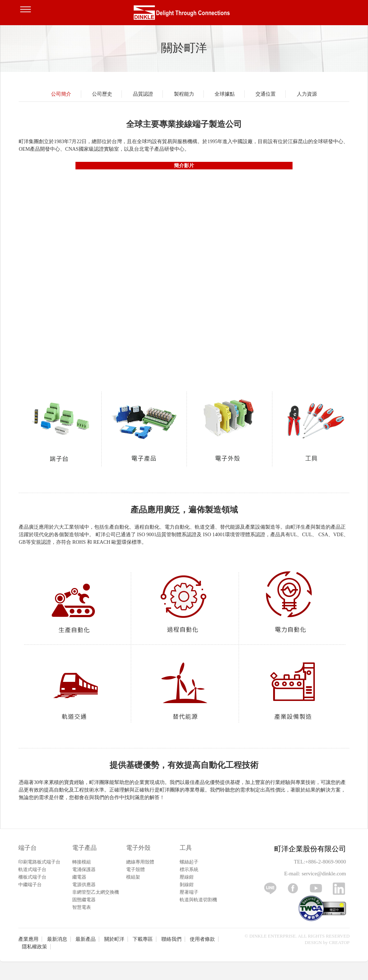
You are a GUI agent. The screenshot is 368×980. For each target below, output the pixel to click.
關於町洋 (114, 939)
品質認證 (143, 94)
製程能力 (184, 94)
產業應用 (28, 939)
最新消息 (57, 939)
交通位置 (266, 94)
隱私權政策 (34, 947)
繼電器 (79, 877)
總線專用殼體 (140, 862)
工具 (186, 848)
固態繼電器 (84, 900)
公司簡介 (61, 94)
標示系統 (189, 869)
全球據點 (225, 94)
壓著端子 (189, 892)
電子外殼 (138, 848)
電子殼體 (135, 869)
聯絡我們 (171, 939)
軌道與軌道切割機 (198, 900)
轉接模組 (82, 862)
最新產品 (86, 939)
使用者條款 (202, 939)
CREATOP (339, 942)
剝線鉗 (187, 885)
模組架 (133, 877)
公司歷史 (102, 94)
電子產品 (84, 848)
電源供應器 (84, 885)
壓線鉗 (187, 877)
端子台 (27, 848)
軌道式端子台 (32, 869)
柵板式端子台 (32, 877)
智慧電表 (82, 907)
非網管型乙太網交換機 (96, 892)
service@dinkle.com (324, 874)
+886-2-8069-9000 (325, 862)
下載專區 (143, 939)
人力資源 (307, 94)
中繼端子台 (30, 885)
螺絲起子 (189, 862)
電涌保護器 (84, 869)
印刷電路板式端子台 (39, 862)
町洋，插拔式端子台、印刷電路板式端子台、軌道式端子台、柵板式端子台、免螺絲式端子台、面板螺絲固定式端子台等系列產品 (184, 14)
